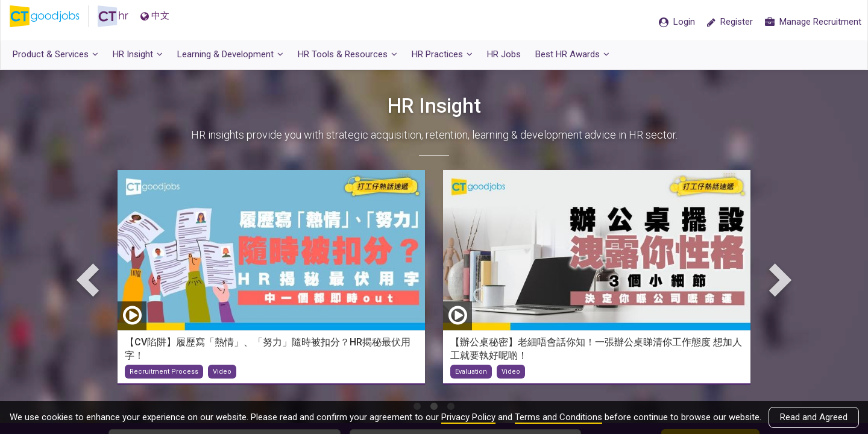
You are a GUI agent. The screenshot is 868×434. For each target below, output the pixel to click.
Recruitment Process (164, 378)
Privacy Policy (468, 417)
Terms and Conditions (558, 417)
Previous (90, 285)
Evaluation (471, 378)
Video (222, 378)
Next (778, 285)
